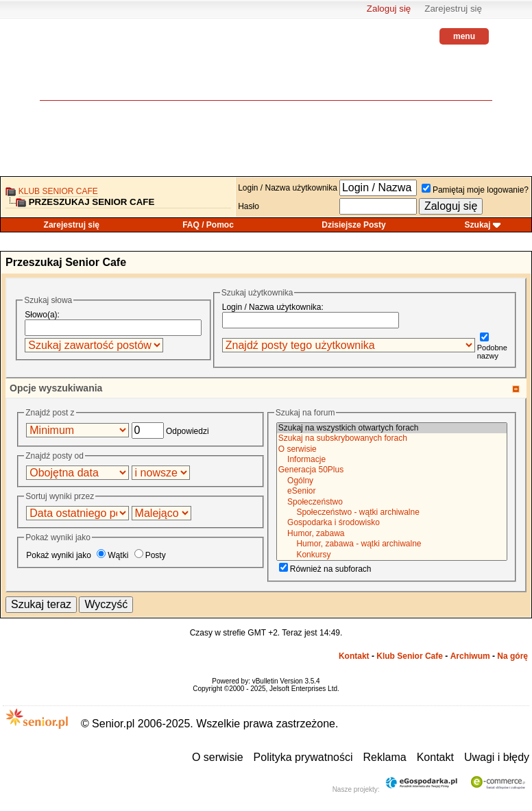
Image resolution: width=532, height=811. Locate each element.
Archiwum (470, 656)
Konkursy (392, 555)
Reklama (385, 757)
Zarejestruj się (453, 9)
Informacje (392, 460)
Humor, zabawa (392, 534)
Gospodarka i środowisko (392, 523)
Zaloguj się (389, 9)
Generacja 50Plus (392, 470)
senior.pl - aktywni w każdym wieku (77, 69)
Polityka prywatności (303, 757)
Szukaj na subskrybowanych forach (392, 438)
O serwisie (392, 449)
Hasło (249, 206)
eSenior (392, 491)
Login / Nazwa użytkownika (288, 188)
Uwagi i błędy (497, 757)
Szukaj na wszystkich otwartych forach (392, 428)
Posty (150, 555)
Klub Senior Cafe (58, 191)
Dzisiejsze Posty (353, 225)
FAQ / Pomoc (208, 225)
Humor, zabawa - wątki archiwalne (392, 544)
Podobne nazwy (492, 347)
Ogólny (392, 481)
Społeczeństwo (392, 502)
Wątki (112, 555)
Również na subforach (325, 569)
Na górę (512, 656)
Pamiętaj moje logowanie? (475, 190)
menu (464, 36)
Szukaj (478, 225)
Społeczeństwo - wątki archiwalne (392, 512)
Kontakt (354, 656)
